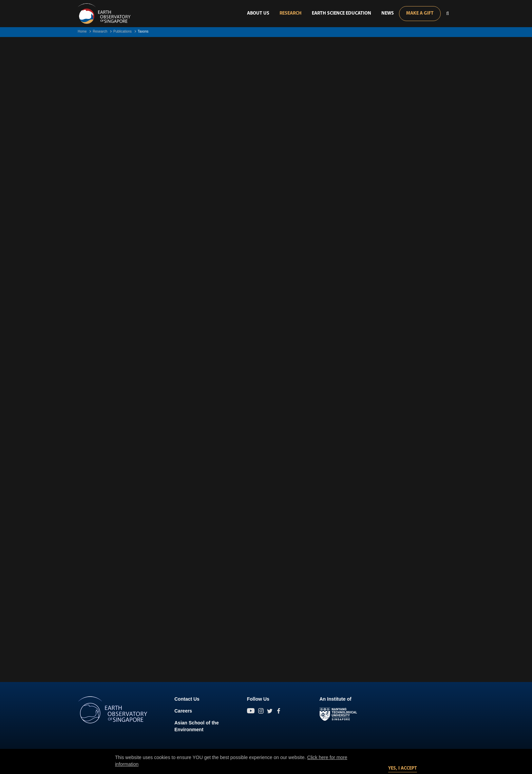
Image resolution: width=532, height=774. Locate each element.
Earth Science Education (341, 13)
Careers (183, 711)
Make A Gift (420, 13)
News (388, 13)
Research (291, 13)
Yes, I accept (403, 768)
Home (82, 31)
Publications (122, 31)
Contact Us (187, 699)
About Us (258, 13)
